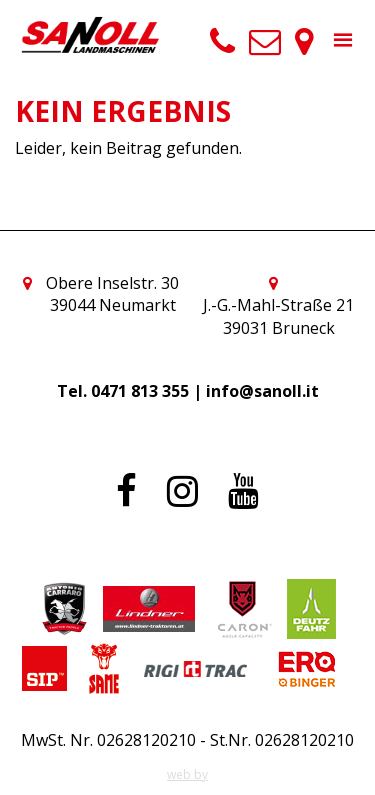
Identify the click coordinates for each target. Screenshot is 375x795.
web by (187, 774)
